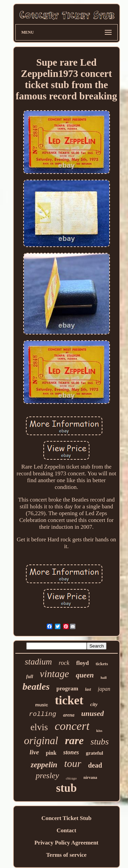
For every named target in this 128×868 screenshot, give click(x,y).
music (42, 705)
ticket (69, 700)
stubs (99, 742)
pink (51, 753)
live (34, 752)
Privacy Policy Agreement (67, 843)
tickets (102, 664)
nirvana (90, 777)
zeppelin (44, 765)
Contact (67, 830)
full (30, 677)
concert (72, 726)
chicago (71, 778)
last (88, 689)
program (67, 689)
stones (71, 752)
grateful (94, 753)
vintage (54, 674)
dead (95, 765)
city (94, 704)
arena (69, 715)
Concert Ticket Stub (66, 818)
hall (104, 677)
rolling (43, 714)
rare (74, 740)
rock (64, 663)
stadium (38, 662)
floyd (82, 663)
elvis (39, 727)
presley (47, 775)
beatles (36, 686)
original (41, 741)
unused (93, 713)
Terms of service (66, 855)
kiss (99, 731)
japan (104, 689)
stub (66, 788)
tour (73, 763)
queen (85, 675)
